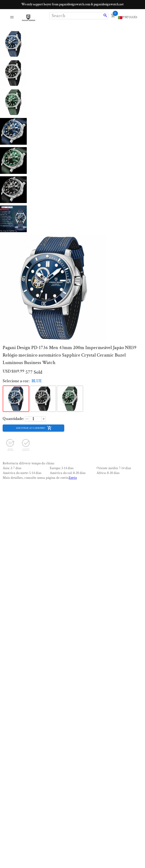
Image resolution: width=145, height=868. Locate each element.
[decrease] (44, 419)
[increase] (27, 419)
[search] (105, 16)
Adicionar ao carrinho (34, 428)
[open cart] (113, 16)
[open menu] (12, 18)
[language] (128, 18)
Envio (73, 478)
